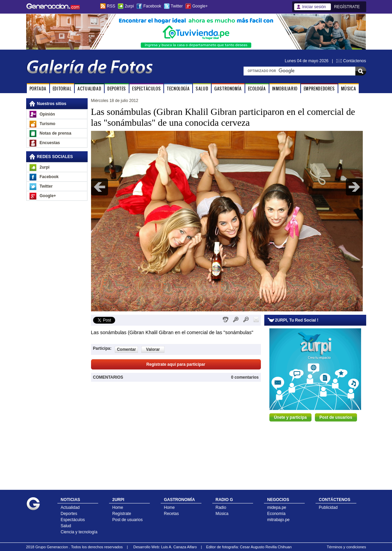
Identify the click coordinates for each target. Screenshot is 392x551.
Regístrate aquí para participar (176, 364)
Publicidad (328, 507)
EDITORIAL (62, 89)
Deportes (69, 514)
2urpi (129, 6)
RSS (111, 6)
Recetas (172, 514)
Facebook (152, 6)
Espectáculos (73, 520)
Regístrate (122, 514)
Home (118, 507)
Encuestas (50, 143)
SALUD (202, 89)
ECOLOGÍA (257, 89)
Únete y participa (290, 417)
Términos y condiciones (346, 547)
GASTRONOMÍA (228, 89)
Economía (277, 514)
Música (222, 514)
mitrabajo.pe (279, 520)
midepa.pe (277, 507)
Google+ (200, 6)
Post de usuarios (336, 417)
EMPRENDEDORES (319, 89)
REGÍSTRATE (347, 7)
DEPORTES (117, 89)
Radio (221, 507)
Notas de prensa (56, 133)
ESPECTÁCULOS (146, 89)
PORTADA (38, 89)
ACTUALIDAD (89, 89)
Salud (66, 526)
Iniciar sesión (314, 7)
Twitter (177, 6)
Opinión (47, 114)
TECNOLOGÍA (178, 89)
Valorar (153, 349)
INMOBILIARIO (285, 89)
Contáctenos (354, 61)
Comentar (126, 349)
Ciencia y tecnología (79, 532)
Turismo (48, 124)
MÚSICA (349, 89)
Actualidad (70, 507)
